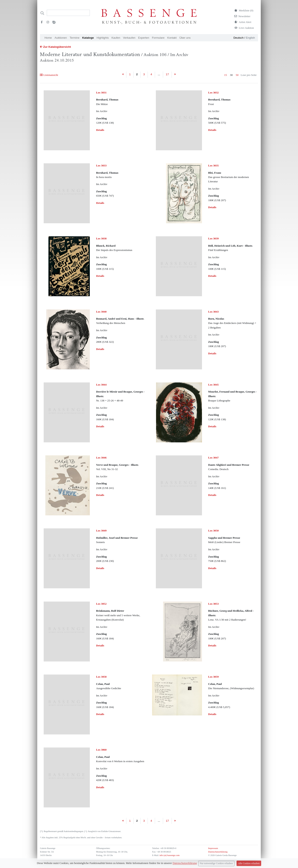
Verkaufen (129, 38)
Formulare (158, 38)
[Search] (68, 13)
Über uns (185, 38)
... (159, 74)
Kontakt (172, 38)
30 (231, 75)
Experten (144, 38)
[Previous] (123, 75)
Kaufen (116, 38)
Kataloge (88, 38)
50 (237, 75)
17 (167, 74)
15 (225, 75)
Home (48, 38)
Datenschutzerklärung (218, 852)
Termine (74, 38)
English (250, 38)
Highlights (103, 38)
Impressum (213, 848)
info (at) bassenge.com (169, 855)
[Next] (175, 75)
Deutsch (239, 38)
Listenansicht (49, 75)
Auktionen (61, 38)
